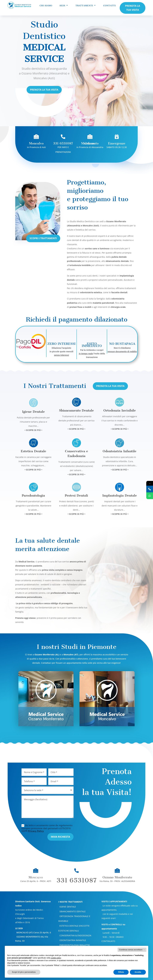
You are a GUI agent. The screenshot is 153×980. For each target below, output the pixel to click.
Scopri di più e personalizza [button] (24, 972)
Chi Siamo (46, 6)
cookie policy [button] (56, 958)
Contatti (109, 6)
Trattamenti (84, 6)
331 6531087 (76, 862)
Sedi (62, 6)
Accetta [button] (138, 972)
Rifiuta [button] (121, 972)
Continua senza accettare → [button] (132, 950)
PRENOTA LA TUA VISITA (133, 8)
